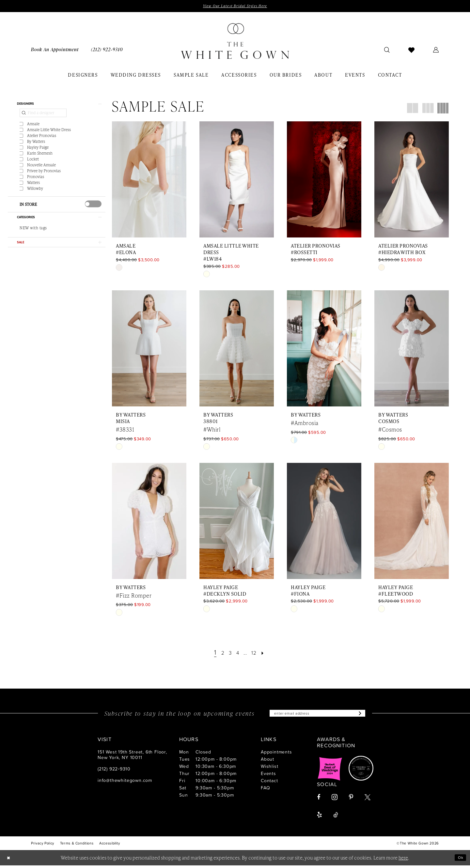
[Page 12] (258, 654)
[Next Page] (269, 654)
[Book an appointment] (55, 51)
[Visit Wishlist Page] (412, 51)
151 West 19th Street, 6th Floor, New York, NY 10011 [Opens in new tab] (132, 757)
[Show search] (387, 51)
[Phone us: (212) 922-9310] (107, 51)
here (403, 860)
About (267, 761)
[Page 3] (228, 654)
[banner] (235, 43)
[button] (436, 51)
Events (268, 776)
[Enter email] (318, 715)
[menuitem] (55, 51)
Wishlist (269, 769)
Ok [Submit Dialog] (459, 860)
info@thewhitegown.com (125, 783)
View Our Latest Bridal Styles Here (235, 7)
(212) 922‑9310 (114, 771)
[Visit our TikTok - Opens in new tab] (336, 817)
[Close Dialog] (10, 860)
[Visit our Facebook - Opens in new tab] (319, 800)
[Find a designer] (43, 117)
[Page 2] (219, 654)
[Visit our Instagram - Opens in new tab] (335, 800)
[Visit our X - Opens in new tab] (368, 800)
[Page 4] (237, 654)
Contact (269, 783)
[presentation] (93, 208)
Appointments (276, 754)
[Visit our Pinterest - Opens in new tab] (351, 800)
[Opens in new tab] (330, 771)
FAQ (265, 790)
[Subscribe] (371, 715)
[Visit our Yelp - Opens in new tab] (319, 817)
